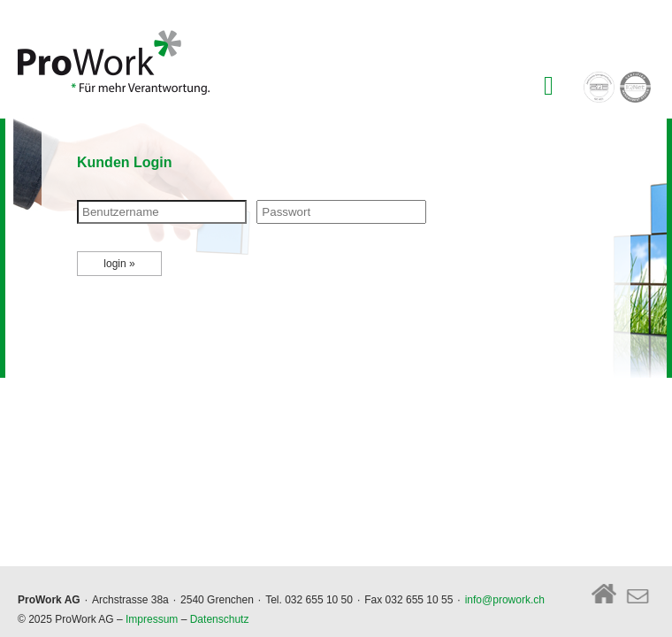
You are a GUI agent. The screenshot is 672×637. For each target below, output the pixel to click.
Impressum (152, 619)
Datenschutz (220, 619)
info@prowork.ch (505, 600)
